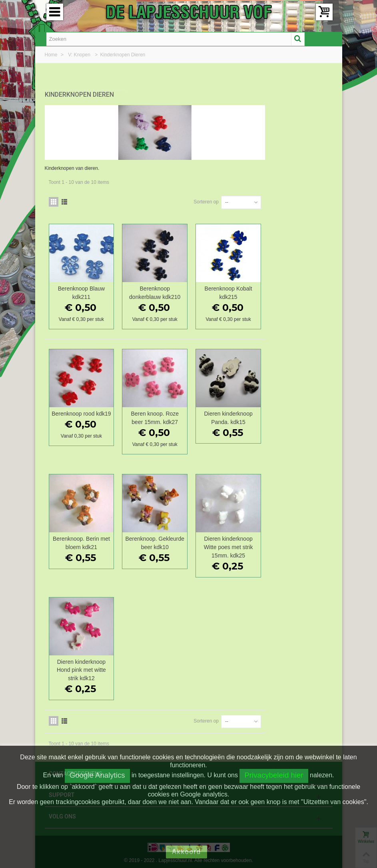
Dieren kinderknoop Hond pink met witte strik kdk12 (155, 667)
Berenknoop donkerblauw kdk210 (226, 290)
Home (52, 55)
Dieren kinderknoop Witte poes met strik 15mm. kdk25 (297, 544)
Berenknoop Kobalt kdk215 (297, 290)
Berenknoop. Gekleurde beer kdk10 (226, 540)
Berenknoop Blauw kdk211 (155, 290)
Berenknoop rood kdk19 (155, 415)
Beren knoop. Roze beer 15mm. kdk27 (226, 415)
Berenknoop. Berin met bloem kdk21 (155, 540)
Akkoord (187, 852)
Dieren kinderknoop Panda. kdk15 (297, 415)
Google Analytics (97, 775)
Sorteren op (274, 199)
